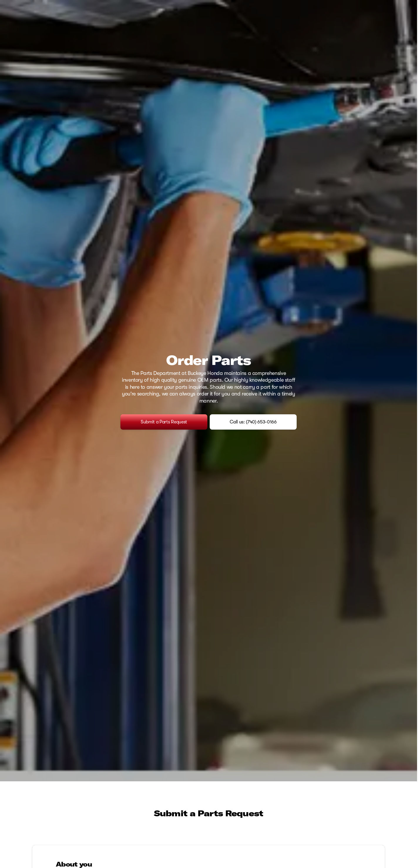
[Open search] (404, 20)
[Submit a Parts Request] (164, 451)
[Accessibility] (15, 5)
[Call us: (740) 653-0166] (253, 451)
